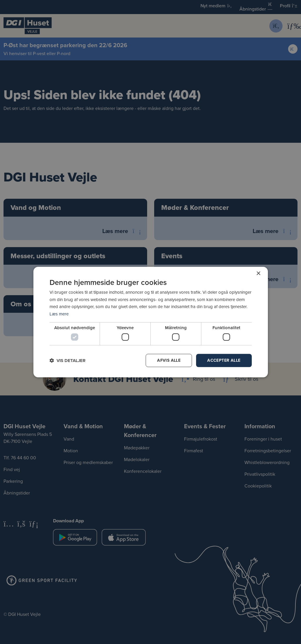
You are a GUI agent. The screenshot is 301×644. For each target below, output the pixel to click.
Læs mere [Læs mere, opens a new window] (59, 314)
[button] (68, 360)
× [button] (258, 274)
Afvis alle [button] (169, 360)
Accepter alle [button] (224, 360)
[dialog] (151, 322)
